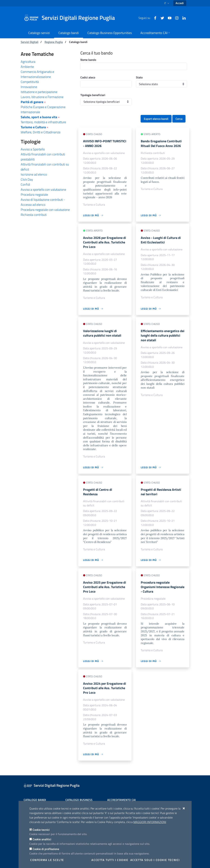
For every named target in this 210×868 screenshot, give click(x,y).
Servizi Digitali (30, 42)
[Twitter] (161, 18)
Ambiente (27, 67)
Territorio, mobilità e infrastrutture (43, 122)
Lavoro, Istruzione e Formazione (42, 97)
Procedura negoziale (34, 195)
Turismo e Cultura (33, 127)
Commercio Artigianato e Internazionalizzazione (37, 74)
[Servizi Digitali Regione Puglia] (72, 18)
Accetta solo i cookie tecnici (155, 860)
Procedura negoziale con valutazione (45, 210)
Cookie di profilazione (46, 849)
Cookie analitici (42, 839)
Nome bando (88, 60)
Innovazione (29, 87)
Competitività (30, 82)
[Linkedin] (183, 18)
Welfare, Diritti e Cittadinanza (41, 132)
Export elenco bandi (156, 119)
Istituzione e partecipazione (39, 92)
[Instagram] (175, 18)
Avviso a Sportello (33, 149)
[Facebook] (154, 18)
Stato (139, 77)
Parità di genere (32, 102)
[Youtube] (168, 18)
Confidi (25, 184)
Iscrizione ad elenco (34, 174)
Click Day (27, 179)
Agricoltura (28, 62)
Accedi (180, 3)
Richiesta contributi (34, 215)
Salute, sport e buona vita (39, 117)
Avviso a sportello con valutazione (43, 190)
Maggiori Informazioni (150, 822)
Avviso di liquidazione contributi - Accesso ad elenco (43, 202)
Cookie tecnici (41, 830)
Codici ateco (88, 77)
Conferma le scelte (47, 860)
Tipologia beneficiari (93, 95)
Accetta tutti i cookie (110, 860)
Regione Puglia (54, 42)
